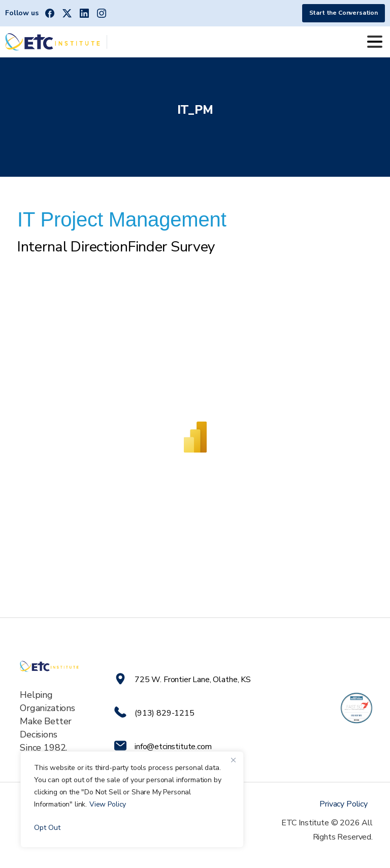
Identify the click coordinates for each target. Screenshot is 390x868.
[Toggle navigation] (375, 42)
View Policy (108, 804)
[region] (132, 799)
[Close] (233, 760)
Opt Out (47, 828)
